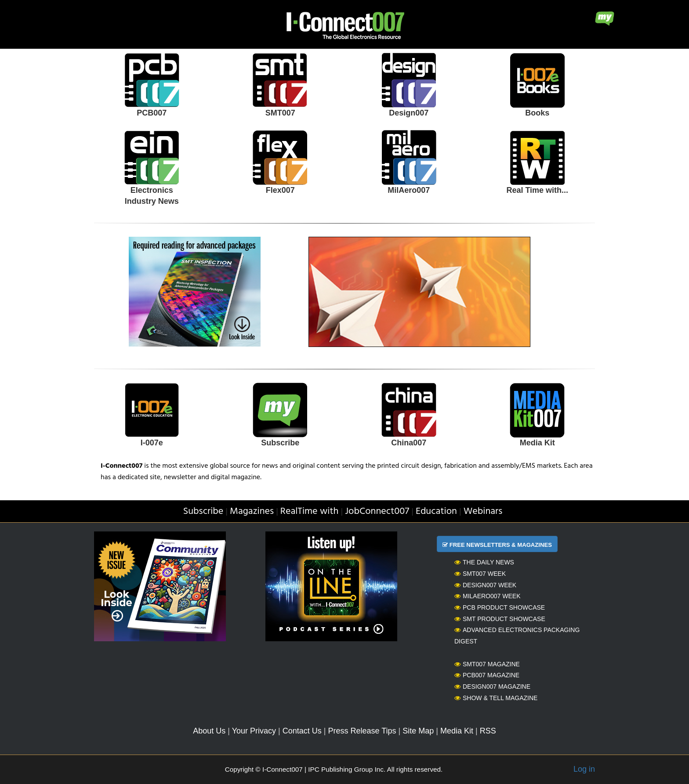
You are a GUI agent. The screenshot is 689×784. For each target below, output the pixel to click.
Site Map (418, 731)
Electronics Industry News (152, 196)
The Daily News (484, 562)
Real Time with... (537, 190)
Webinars (483, 511)
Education (436, 511)
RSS (488, 731)
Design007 (409, 113)
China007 (409, 443)
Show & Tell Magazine (496, 698)
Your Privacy (254, 731)
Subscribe (280, 443)
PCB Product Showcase (500, 607)
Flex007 (280, 190)
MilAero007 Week (488, 596)
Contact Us (302, 731)
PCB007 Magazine (487, 675)
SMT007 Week (480, 574)
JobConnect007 (377, 511)
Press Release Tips (362, 731)
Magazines (252, 511)
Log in (584, 769)
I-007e (152, 443)
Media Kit (537, 443)
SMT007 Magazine (487, 664)
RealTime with (310, 511)
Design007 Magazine (492, 686)
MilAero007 (409, 190)
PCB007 (152, 113)
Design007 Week (485, 585)
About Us (209, 731)
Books (537, 113)
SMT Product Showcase (500, 619)
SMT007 (280, 113)
